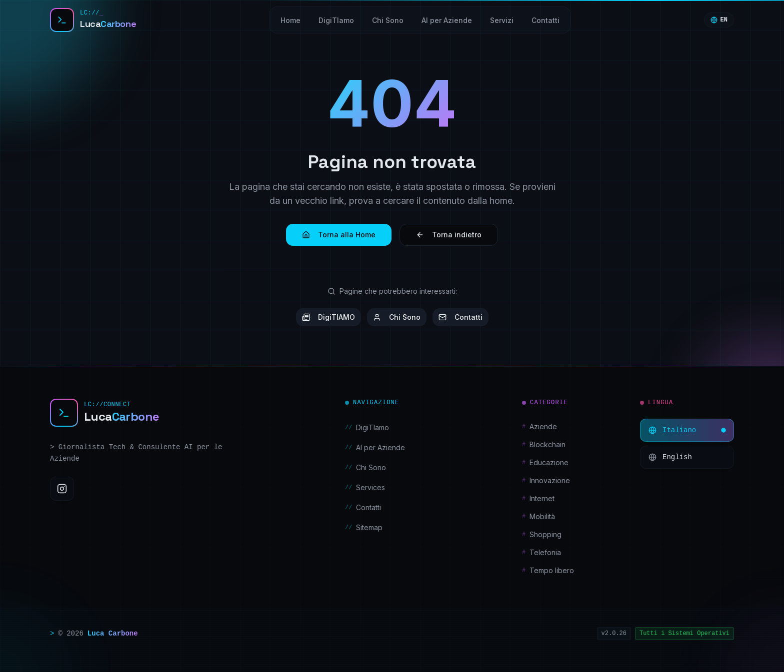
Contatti (460, 317)
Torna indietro (449, 235)
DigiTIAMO (328, 317)
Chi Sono (397, 317)
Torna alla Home (339, 235)
